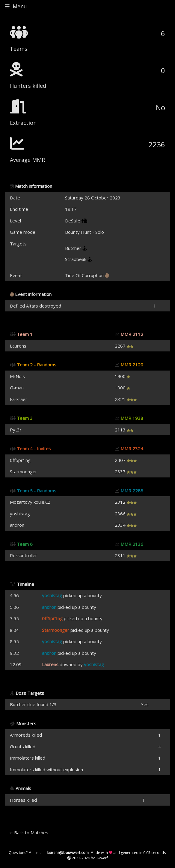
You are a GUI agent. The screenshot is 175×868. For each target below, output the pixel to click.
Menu (16, 6)
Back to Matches (29, 832)
